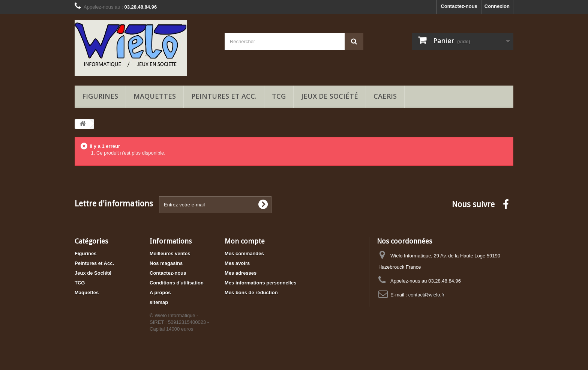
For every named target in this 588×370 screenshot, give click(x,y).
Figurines (100, 96)
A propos (160, 293)
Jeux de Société (330, 96)
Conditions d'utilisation (177, 283)
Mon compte (245, 241)
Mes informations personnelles (260, 283)
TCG (279, 96)
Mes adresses (241, 273)
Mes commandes (244, 253)
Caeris (385, 96)
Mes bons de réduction (251, 293)
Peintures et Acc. (224, 96)
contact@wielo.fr (426, 295)
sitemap (159, 302)
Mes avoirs (237, 263)
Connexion (497, 6)
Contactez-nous (459, 6)
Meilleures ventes (170, 253)
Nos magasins (166, 263)
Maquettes (155, 96)
